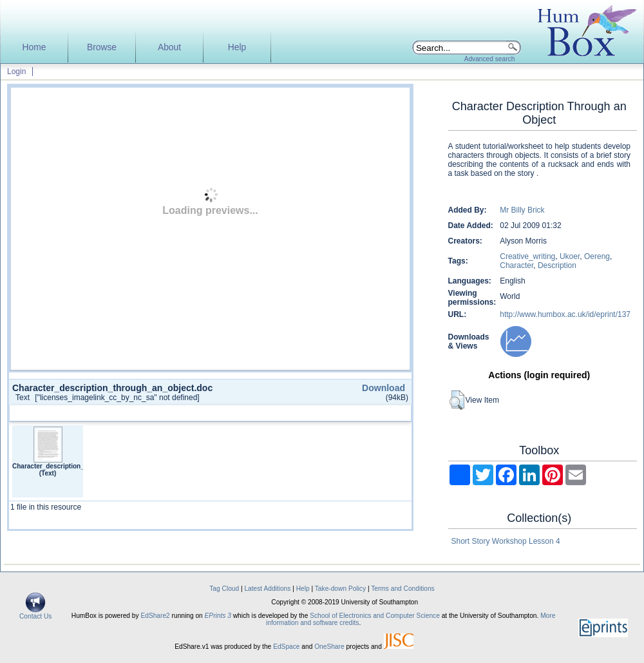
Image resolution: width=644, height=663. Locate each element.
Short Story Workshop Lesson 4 (506, 541)
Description (557, 265)
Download (384, 388)
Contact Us (35, 613)
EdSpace (286, 647)
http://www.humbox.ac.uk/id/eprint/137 (565, 314)
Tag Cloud (224, 589)
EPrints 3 (218, 616)
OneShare (329, 647)
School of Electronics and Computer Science (375, 616)
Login (16, 72)
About (169, 47)
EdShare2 (155, 616)
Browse (102, 47)
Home (34, 47)
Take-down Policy (340, 589)
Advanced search (490, 59)
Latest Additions (267, 589)
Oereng (597, 256)
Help (237, 47)
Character (516, 265)
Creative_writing (527, 256)
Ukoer (570, 256)
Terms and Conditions (403, 589)
